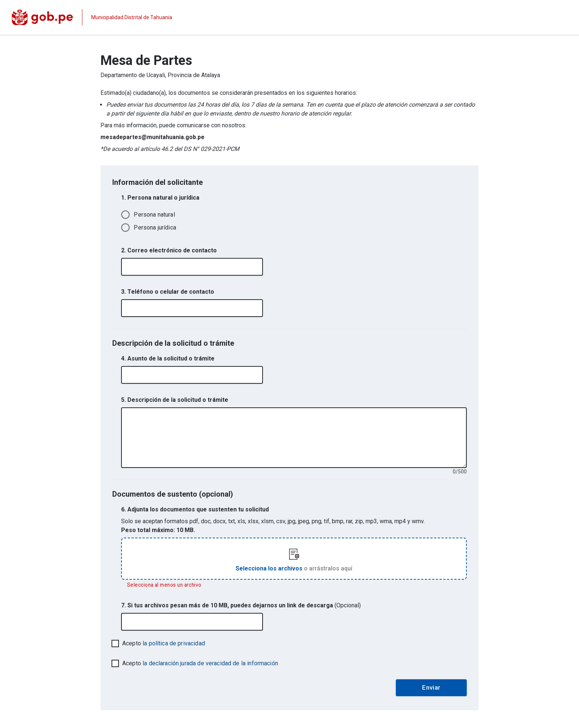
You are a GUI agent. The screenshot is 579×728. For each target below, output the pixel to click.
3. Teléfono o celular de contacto (168, 292)
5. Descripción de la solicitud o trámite (175, 400)
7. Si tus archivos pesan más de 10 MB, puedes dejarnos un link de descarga (241, 605)
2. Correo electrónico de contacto (169, 250)
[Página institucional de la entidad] (92, 17)
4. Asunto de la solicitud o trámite (168, 358)
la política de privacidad (174, 643)
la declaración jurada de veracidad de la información (210, 663)
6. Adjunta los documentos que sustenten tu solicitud (195, 509)
